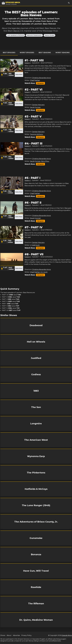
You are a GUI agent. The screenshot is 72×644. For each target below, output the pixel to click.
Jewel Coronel (35, 218)
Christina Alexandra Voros (41, 78)
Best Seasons (45, 53)
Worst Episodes (27, 53)
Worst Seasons (63, 53)
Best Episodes (9, 53)
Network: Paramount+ (34, 35)
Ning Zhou (45, 161)
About (9, 635)
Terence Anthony (37, 134)
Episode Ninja (67, 635)
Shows (3, 635)
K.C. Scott (44, 272)
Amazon (40, 83)
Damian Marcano (38, 105)
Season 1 (28, 63)
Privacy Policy (26, 635)
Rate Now (19, 74)
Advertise (16, 635)
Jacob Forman (35, 107)
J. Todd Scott (35, 245)
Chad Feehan (35, 80)
